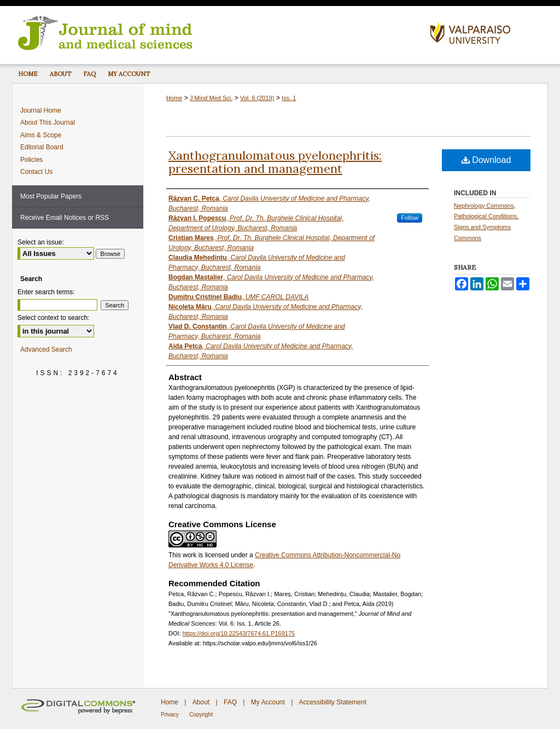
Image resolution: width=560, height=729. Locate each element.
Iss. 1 (289, 98)
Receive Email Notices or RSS (65, 218)
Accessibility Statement (333, 702)
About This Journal (48, 123)
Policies (31, 160)
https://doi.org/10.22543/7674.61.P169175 (239, 633)
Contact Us (36, 172)
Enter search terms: (46, 292)
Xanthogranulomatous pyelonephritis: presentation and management (275, 162)
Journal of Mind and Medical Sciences (217, 32)
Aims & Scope (41, 135)
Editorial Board (42, 147)
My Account (268, 702)
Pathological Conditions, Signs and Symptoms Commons (486, 227)
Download (486, 160)
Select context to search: (53, 318)
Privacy (170, 715)
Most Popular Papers (51, 196)
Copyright (201, 715)
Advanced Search (46, 349)
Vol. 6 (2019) (257, 98)
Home (174, 98)
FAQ (230, 702)
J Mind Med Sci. (211, 98)
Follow (410, 218)
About (201, 702)
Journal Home (41, 110)
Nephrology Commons (484, 206)
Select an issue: (41, 242)
